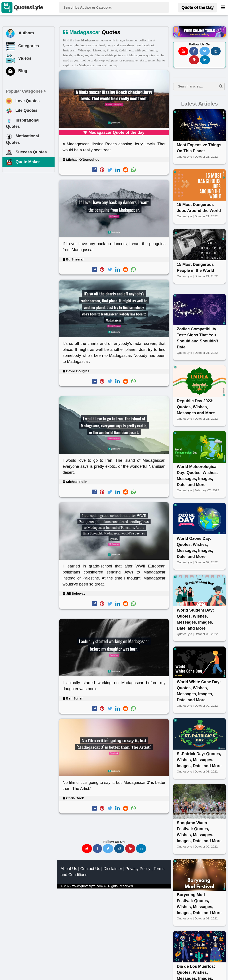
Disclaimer (113, 869)
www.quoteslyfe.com (88, 886)
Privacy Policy (138, 869)
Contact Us (90, 869)
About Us (69, 869)
